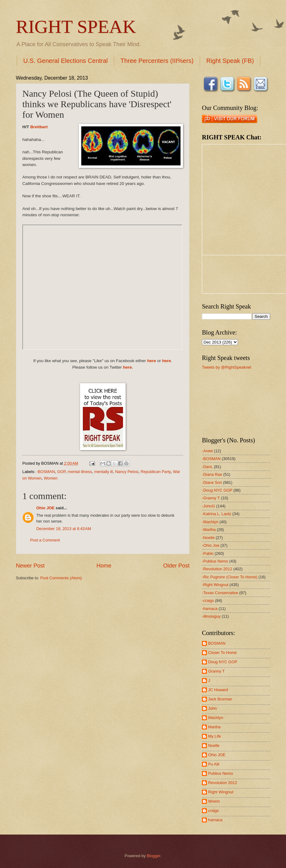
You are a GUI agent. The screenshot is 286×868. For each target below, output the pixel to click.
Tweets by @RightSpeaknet (227, 367)
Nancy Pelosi (127, 472)
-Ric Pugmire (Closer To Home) (230, 577)
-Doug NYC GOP (217, 490)
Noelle (214, 745)
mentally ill (104, 472)
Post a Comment (45, 540)
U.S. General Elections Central (65, 61)
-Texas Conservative (220, 593)
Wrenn (214, 801)
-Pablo (208, 553)
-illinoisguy (211, 616)
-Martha (209, 530)
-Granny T (211, 498)
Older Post (176, 566)
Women (51, 478)
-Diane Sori (212, 482)
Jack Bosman (220, 699)
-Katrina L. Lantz (217, 514)
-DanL (207, 467)
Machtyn (216, 718)
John (212, 708)
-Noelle (208, 538)
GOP (61, 472)
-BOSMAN (46, 472)
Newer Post (30, 566)
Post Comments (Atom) (61, 578)
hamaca (215, 820)
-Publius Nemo (215, 561)
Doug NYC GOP (223, 662)
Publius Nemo (221, 773)
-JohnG (208, 506)
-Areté (207, 451)
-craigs (208, 601)
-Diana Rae (212, 474)
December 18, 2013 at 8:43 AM (64, 529)
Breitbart (39, 127)
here (152, 361)
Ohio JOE (45, 508)
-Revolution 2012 (217, 569)
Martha (214, 727)
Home (104, 566)
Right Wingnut (221, 792)
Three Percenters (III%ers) (157, 61)
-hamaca (210, 609)
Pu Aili (214, 764)
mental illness (80, 472)
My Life (215, 736)
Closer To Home (222, 653)
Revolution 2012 (223, 783)
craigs (213, 811)
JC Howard (218, 690)
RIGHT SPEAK (76, 27)
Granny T (216, 671)
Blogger (154, 856)
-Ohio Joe (211, 545)
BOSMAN (217, 643)
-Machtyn (210, 522)
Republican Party (156, 472)
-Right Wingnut (215, 585)
